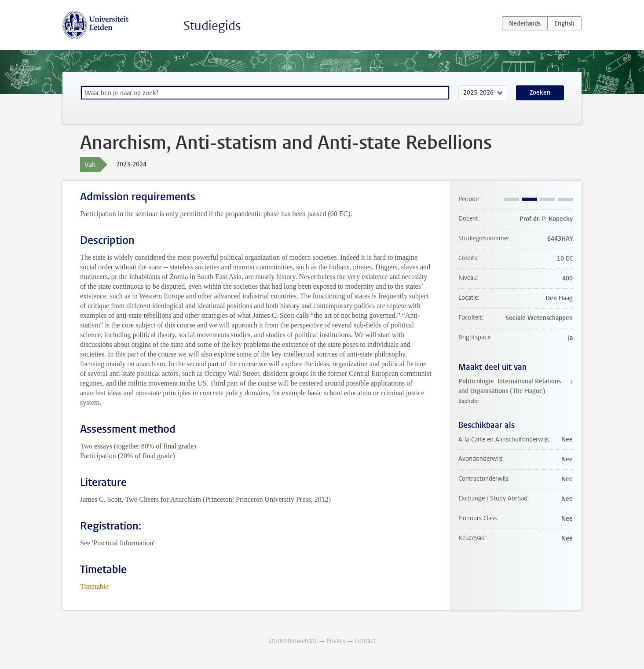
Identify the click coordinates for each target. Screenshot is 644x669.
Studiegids (212, 26)
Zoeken (540, 93)
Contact (365, 641)
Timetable (94, 586)
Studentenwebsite (293, 641)
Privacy (336, 641)
